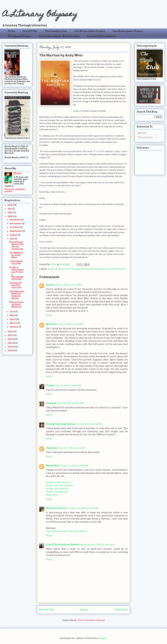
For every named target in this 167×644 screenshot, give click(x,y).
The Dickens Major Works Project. (59, 36)
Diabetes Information (58, 482)
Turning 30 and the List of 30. (16, 285)
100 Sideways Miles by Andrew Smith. (17, 295)
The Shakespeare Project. (128, 31)
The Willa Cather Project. (90, 31)
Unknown (52, 448)
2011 (10, 343)
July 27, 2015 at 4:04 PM (68, 385)
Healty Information (57, 492)
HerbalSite (53, 466)
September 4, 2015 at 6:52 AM (97, 545)
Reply (49, 315)
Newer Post (47, 610)
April (13, 319)
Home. (12, 31)
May (12, 315)
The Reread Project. (20, 36)
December (16, 220)
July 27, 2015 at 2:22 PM (71, 324)
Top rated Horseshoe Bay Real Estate (66, 531)
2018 (10, 205)
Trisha (50, 385)
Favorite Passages (71, 269)
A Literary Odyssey (40, 15)
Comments (145, 137)
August (14, 235)
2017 (10, 209)
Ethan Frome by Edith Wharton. (16, 304)
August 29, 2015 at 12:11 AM (83, 508)
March (14, 323)
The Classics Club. (56, 31)
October (14, 227)
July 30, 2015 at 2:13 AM (72, 448)
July (12, 239)
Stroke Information (57, 489)
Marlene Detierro (57, 508)
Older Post (121, 610)
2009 (10, 351)
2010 (10, 347)
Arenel (50, 285)
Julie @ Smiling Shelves (60, 424)
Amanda (51, 403)
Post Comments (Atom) (91, 620)
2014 (10, 332)
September (16, 231)
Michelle (52, 324)
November (16, 224)
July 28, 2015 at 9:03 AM (70, 403)
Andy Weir (54, 269)
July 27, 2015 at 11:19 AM (68, 285)
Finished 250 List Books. (102, 36)
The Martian (118, 269)
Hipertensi (52, 495)
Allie (54, 264)
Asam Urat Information (59, 485)
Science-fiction (102, 269)
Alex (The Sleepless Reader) (63, 545)
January (14, 327)
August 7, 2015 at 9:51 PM (74, 466)
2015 (10, 216)
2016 (10, 213)
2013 (10, 335)
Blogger (103, 638)
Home (84, 610)
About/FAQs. (30, 31)
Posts (142, 133)
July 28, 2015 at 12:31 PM (89, 424)
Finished (87, 269)
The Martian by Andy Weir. (16, 255)
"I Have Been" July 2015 (16, 262)
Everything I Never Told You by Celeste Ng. (16, 245)
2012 (10, 339)
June (12, 312)
